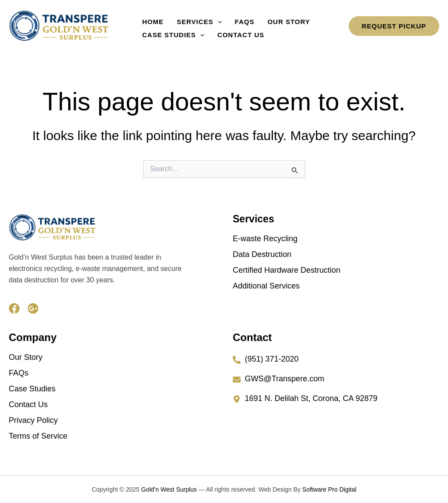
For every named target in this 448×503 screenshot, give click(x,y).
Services (193, 20)
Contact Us (234, 33)
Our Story (273, 20)
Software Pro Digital (329, 489)
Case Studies (171, 33)
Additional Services (266, 286)
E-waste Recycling (265, 239)
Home (151, 20)
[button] (211, 20)
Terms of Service (38, 436)
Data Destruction (262, 254)
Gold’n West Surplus (169, 489)
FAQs (234, 20)
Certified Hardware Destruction (287, 270)
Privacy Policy (33, 420)
